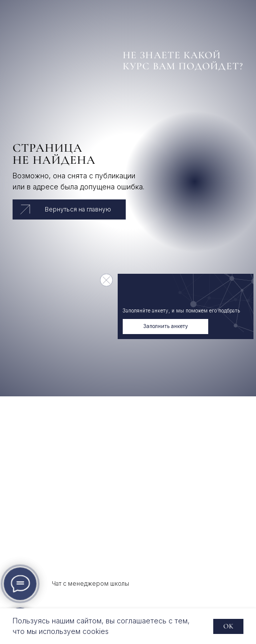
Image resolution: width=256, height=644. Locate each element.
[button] (165, 327)
